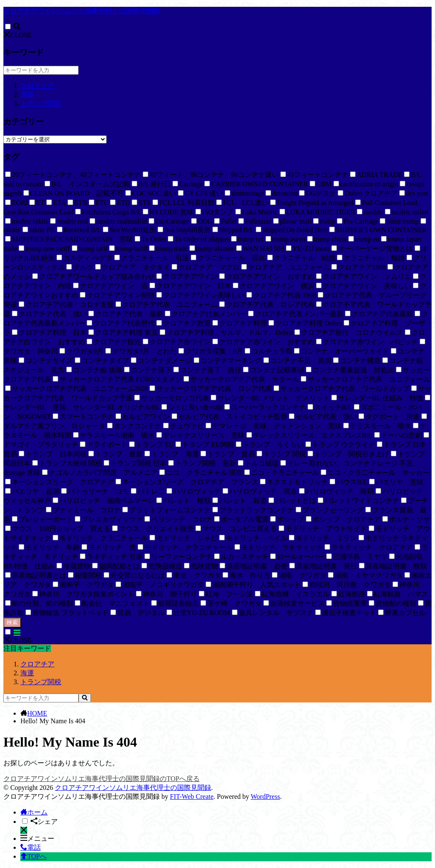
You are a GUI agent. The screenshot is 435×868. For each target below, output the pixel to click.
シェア (44, 822)
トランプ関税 (41, 103)
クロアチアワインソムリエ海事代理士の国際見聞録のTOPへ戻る (102, 779)
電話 (31, 847)
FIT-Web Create (192, 796)
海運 (27, 94)
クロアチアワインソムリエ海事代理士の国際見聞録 (82, 11)
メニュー (37, 839)
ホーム (34, 812)
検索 (12, 622)
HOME (37, 713)
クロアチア (37, 86)
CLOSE (18, 35)
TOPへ (34, 856)
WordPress (265, 796)
